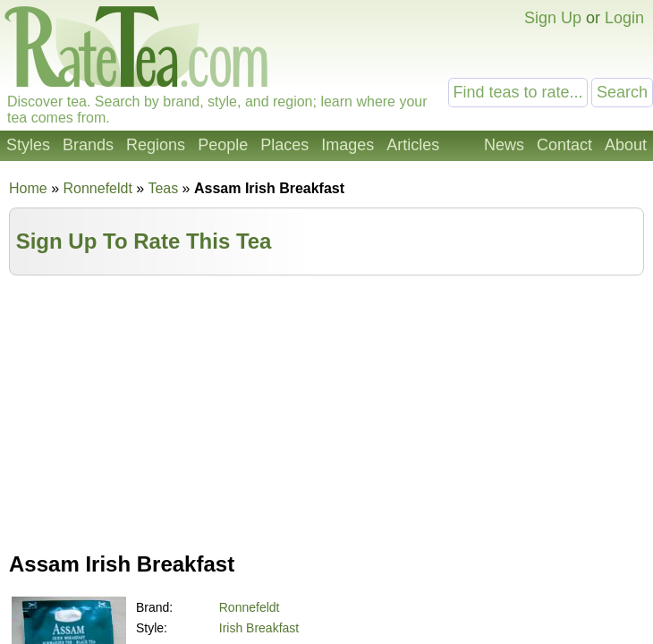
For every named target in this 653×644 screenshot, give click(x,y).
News (504, 145)
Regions (156, 145)
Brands (88, 145)
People (223, 145)
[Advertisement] (326, 410)
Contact (564, 145)
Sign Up (553, 18)
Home (28, 188)
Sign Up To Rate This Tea (144, 241)
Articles (413, 145)
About (626, 145)
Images (348, 145)
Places (284, 145)
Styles (28, 145)
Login (624, 18)
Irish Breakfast (259, 628)
